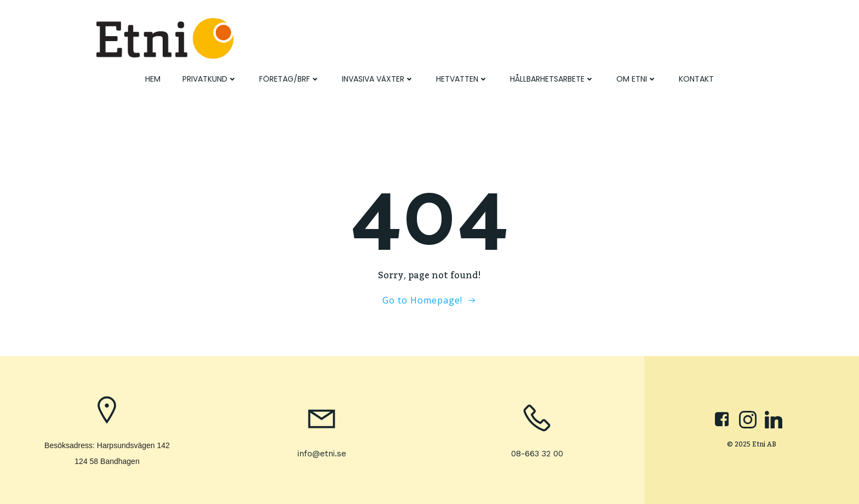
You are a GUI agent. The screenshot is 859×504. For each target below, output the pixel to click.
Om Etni (637, 79)
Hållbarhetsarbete (552, 79)
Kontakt (696, 79)
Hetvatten (462, 79)
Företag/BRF (290, 79)
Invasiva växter (378, 79)
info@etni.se (322, 454)
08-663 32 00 (537, 454)
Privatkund (210, 79)
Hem (153, 79)
